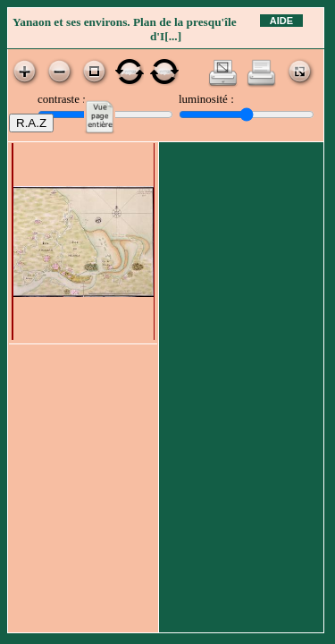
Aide (281, 21)
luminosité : (206, 99)
